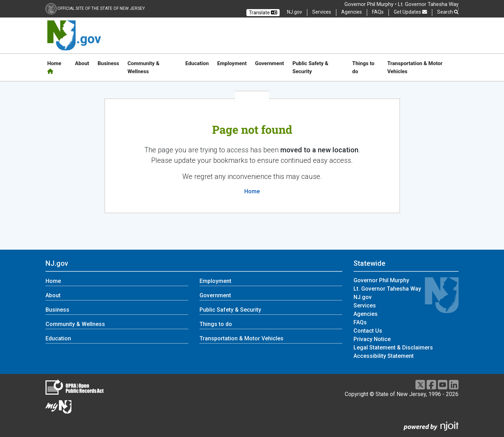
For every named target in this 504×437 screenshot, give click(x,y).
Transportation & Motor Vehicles (415, 67)
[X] (420, 385)
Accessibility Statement (384, 356)
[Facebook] (431, 385)
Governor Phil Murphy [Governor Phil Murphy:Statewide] (381, 280)
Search (448, 12)
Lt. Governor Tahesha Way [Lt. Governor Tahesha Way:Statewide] (387, 289)
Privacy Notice (372, 339)
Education (197, 63)
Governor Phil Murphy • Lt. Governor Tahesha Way (401, 4)
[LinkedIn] (454, 385)
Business (108, 63)
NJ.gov (295, 12)
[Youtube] (443, 385)
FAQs (378, 12)
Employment (232, 63)
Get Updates (410, 12)
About (82, 63)
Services (322, 12)
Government (270, 63)
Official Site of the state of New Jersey (101, 8)
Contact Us (368, 331)
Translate (263, 13)
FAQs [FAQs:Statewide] (360, 322)
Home (54, 67)
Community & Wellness (143, 67)
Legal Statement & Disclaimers (393, 348)
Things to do (363, 67)
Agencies (352, 12)
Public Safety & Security (310, 67)
